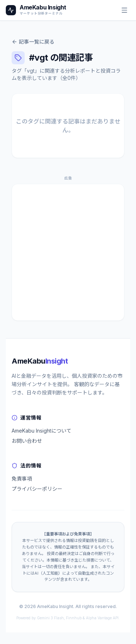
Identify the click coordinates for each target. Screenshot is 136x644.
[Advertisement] (68, 252)
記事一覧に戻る (33, 42)
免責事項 (22, 479)
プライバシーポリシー (37, 489)
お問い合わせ (27, 441)
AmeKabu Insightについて (42, 431)
